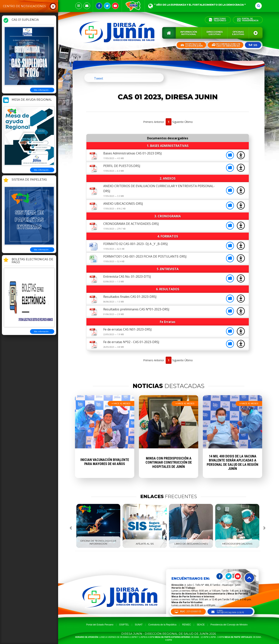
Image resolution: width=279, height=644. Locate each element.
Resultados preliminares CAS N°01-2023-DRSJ (136, 309)
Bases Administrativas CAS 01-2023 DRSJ (133, 153)
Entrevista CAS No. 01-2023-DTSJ (127, 277)
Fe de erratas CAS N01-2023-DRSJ (127, 329)
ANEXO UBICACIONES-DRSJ (123, 204)
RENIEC (186, 625)
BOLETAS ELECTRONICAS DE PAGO (32, 261)
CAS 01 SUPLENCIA (25, 20)
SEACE (201, 625)
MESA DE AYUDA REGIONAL (32, 100)
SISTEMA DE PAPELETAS (29, 180)
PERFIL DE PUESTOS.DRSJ (122, 166)
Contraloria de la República (162, 625)
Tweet (99, 78)
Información (189, 33)
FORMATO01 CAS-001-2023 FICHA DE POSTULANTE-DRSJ (145, 256)
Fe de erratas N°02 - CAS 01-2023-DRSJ (131, 342)
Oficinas (238, 33)
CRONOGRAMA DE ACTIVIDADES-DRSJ (131, 224)
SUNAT (139, 625)
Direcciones (215, 33)
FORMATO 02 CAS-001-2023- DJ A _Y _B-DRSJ (136, 244)
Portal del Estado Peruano (100, 625)
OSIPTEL (124, 625)
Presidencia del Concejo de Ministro (229, 625)
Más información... (42, 90)
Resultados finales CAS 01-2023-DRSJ (130, 297)
